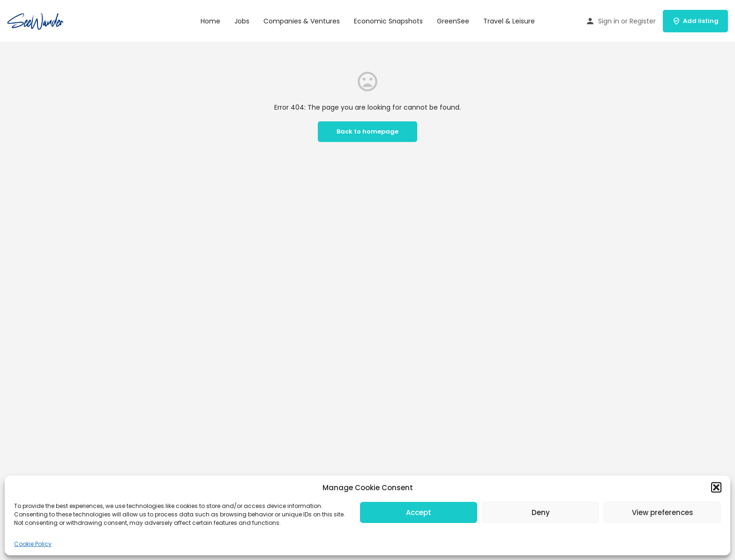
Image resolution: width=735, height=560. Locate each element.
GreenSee (453, 21)
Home (210, 21)
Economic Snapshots (388, 21)
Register (643, 21)
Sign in (609, 21)
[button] (716, 487)
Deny (541, 512)
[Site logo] (37, 20)
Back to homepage (367, 131)
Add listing (695, 21)
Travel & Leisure (509, 21)
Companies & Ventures (302, 21)
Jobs (242, 21)
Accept (419, 512)
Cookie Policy (33, 544)
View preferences (663, 512)
